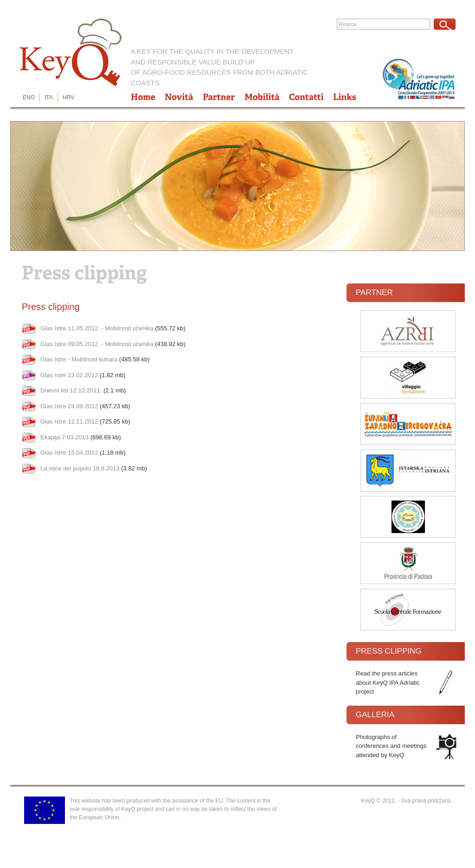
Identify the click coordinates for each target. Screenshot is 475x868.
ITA (49, 97)
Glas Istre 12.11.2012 (69, 421)
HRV (68, 97)
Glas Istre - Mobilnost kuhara (79, 359)
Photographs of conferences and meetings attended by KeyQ (391, 746)
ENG (29, 97)
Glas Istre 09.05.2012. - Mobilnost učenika (97, 344)
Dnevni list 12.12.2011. (71, 390)
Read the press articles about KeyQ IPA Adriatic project (388, 682)
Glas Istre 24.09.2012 (69, 406)
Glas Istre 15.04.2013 (69, 453)
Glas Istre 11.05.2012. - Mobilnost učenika (97, 328)
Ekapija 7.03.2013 (64, 437)
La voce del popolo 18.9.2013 (80, 468)
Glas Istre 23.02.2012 (69, 375)
